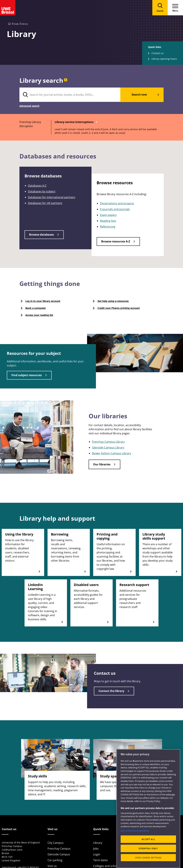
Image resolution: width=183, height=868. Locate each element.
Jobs (96, 849)
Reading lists (108, 221)
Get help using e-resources (113, 301)
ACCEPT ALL (148, 849)
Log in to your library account (43, 301)
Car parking (55, 860)
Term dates (101, 860)
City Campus (56, 843)
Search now (139, 95)
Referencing (108, 227)
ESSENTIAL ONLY (148, 858)
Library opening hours (164, 59)
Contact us (158, 53)
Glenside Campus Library (108, 447)
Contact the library (111, 691)
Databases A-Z (37, 186)
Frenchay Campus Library (108, 442)
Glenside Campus (59, 854)
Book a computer (36, 308)
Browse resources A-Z (116, 241)
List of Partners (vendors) (135, 840)
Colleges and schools (107, 866)
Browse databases (41, 235)
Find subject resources (27, 375)
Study (16, 24)
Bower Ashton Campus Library (112, 453)
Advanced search (29, 106)
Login (97, 854)
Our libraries (102, 464)
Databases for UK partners (45, 203)
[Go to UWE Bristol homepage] (9, 24)
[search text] (70, 95)
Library (98, 843)
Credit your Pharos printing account (119, 308)
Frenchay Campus (59, 849)
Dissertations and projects (117, 203)
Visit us (52, 866)
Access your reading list (39, 315)
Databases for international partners (52, 197)
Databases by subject (42, 191)
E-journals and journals (115, 209)
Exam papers (108, 215)
